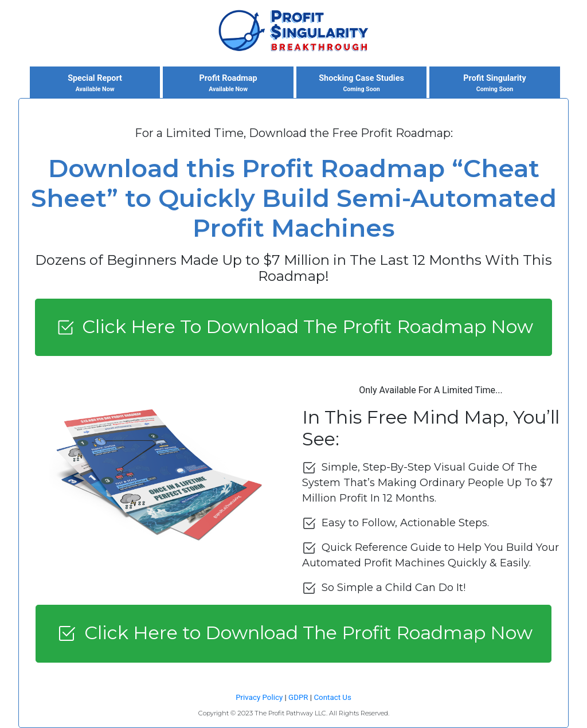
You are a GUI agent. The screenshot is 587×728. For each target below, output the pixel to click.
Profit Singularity (495, 84)
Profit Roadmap (228, 84)
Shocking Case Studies (362, 84)
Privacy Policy (259, 697)
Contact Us (332, 697)
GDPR (298, 697)
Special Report (95, 84)
